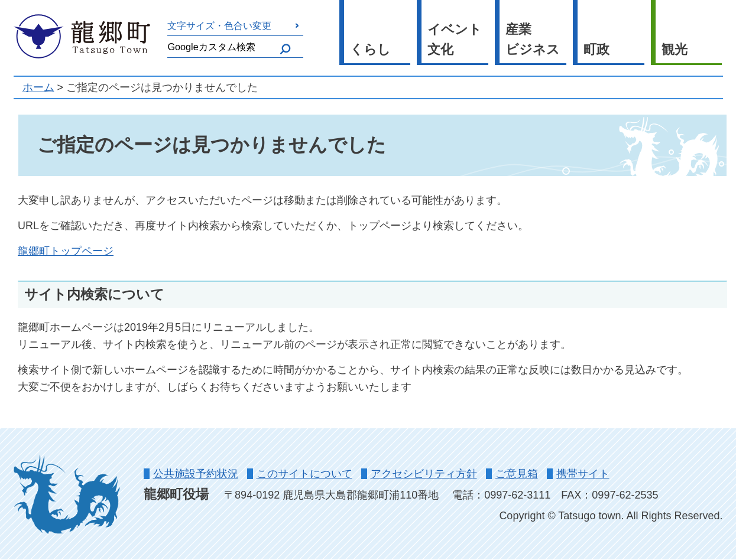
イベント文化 (455, 40)
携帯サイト (583, 474)
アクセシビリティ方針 (424, 474)
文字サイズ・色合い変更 (219, 25)
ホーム (38, 87)
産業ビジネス (533, 40)
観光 (675, 49)
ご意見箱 (517, 474)
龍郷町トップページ (66, 251)
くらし (370, 49)
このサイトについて (304, 474)
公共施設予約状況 (196, 474)
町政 (596, 49)
